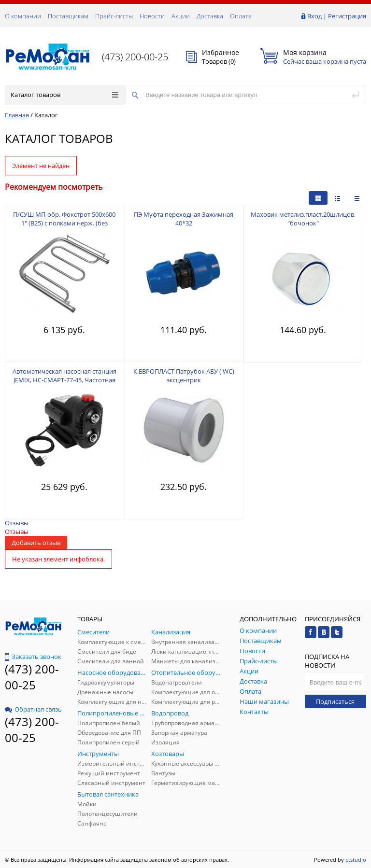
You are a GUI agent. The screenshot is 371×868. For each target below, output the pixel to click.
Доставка (210, 16)
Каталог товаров (64, 95)
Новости (152, 16)
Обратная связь (33, 709)
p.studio (356, 860)
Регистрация (347, 16)
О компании (23, 16)
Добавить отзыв (36, 543)
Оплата (241, 16)
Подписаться (335, 701)
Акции (181, 16)
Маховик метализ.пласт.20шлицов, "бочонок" (303, 219)
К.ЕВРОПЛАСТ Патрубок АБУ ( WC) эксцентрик (184, 376)
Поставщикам (68, 16)
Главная (17, 115)
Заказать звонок (33, 657)
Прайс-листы (114, 16)
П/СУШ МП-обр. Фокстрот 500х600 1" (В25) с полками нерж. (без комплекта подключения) (64, 223)
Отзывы (17, 523)
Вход (314, 16)
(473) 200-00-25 (135, 57)
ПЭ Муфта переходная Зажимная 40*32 (184, 219)
